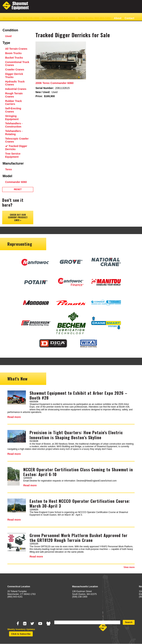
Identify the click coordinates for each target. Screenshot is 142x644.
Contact (129, 18)
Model (7, 176)
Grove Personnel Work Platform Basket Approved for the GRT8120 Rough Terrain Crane (79, 538)
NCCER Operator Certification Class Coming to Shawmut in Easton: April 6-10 (78, 472)
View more (129, 567)
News (6, 24)
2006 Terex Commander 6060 (55, 83)
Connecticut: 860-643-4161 (59, 18)
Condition (10, 30)
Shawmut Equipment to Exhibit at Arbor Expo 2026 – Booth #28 (78, 395)
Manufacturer (13, 163)
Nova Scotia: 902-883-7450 (94, 18)
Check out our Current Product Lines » (18, 217)
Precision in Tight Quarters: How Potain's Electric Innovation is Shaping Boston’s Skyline (76, 435)
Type (6, 43)
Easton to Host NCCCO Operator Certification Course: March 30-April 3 (80, 503)
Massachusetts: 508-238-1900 (21, 18)
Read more (14, 417)
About (118, 18)
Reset (18, 189)
